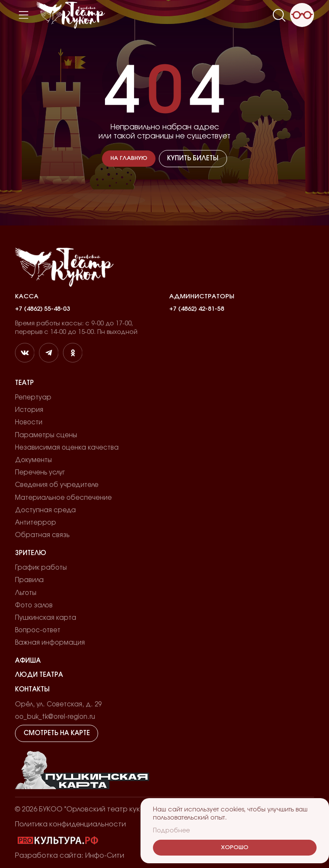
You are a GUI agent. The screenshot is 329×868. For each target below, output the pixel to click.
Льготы (26, 593)
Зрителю (31, 553)
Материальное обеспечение (63, 498)
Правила (29, 580)
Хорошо (235, 848)
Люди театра (39, 675)
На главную (129, 158)
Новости (29, 422)
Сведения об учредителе (57, 485)
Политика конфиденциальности (70, 824)
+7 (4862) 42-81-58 (197, 309)
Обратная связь (42, 535)
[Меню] (24, 15)
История (29, 410)
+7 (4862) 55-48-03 (42, 309)
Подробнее (171, 830)
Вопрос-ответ (38, 630)
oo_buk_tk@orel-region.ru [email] (55, 717)
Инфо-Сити (105, 856)
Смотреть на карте (57, 733)
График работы (41, 568)
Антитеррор (36, 523)
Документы (33, 460)
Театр (24, 383)
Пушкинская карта (46, 618)
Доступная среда (45, 510)
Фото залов (34, 605)
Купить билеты (193, 158)
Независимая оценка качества (67, 448)
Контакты (32, 689)
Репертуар (33, 398)
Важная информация (50, 643)
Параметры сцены (46, 435)
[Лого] (71, 15)
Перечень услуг (40, 473)
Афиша (28, 661)
